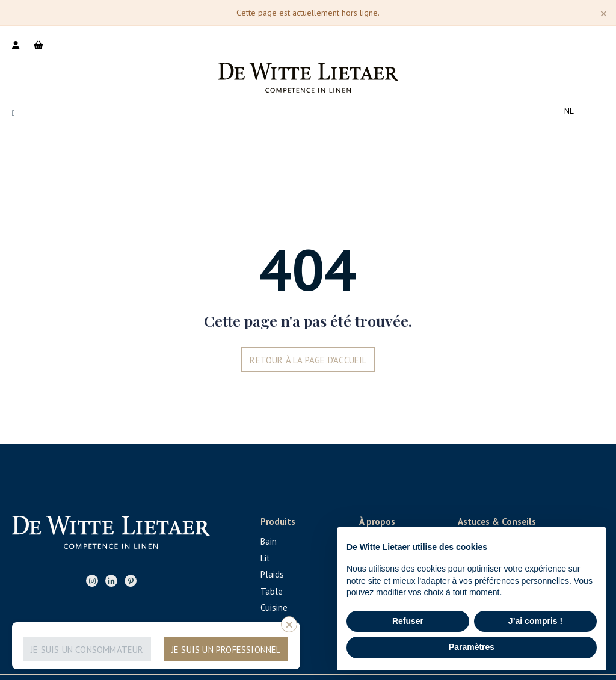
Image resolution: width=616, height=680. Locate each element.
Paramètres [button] (472, 647)
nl (569, 111)
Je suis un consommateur (87, 650)
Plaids (272, 574)
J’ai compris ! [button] (535, 621)
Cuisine (274, 607)
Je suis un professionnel (226, 650)
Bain (269, 541)
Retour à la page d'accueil (308, 360)
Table (272, 591)
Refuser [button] (408, 621)
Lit (265, 558)
